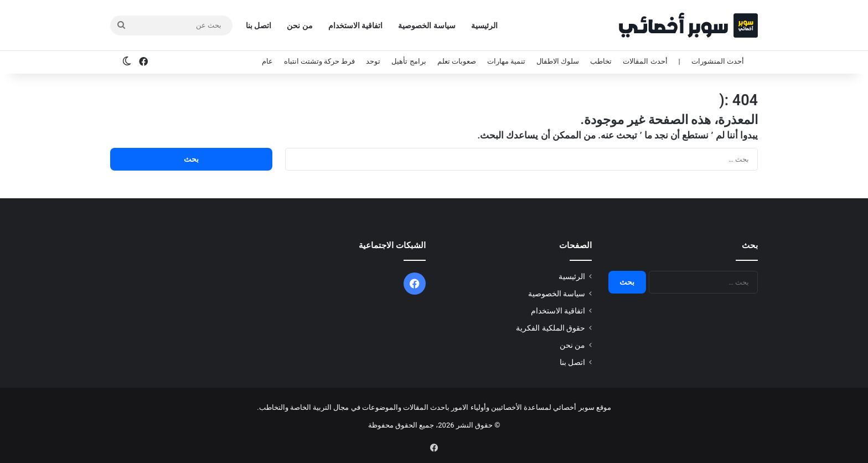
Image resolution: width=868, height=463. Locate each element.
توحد (373, 61)
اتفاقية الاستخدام (355, 25)
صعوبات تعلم (457, 61)
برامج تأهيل (409, 61)
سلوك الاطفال (558, 61)
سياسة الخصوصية (427, 25)
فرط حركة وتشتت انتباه (320, 61)
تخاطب (601, 61)
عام (267, 61)
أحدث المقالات (645, 61)
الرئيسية (484, 25)
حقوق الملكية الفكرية (551, 328)
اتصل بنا (259, 25)
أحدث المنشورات (718, 61)
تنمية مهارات (506, 61)
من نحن (299, 25)
